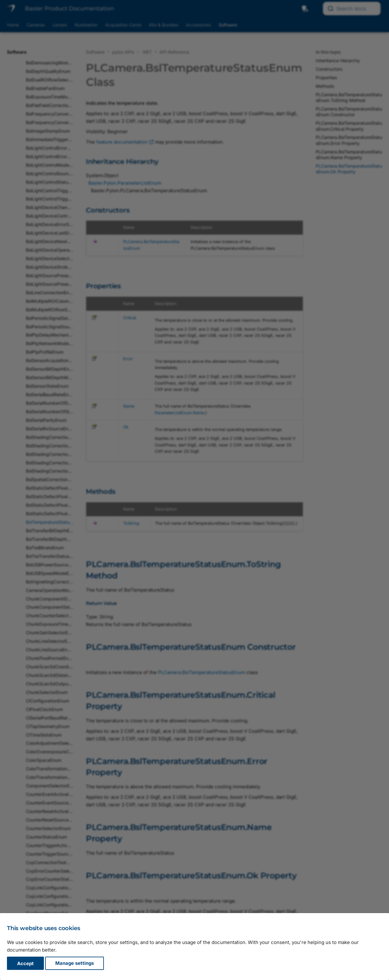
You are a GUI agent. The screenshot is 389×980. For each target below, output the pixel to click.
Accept (25, 963)
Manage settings (75, 963)
